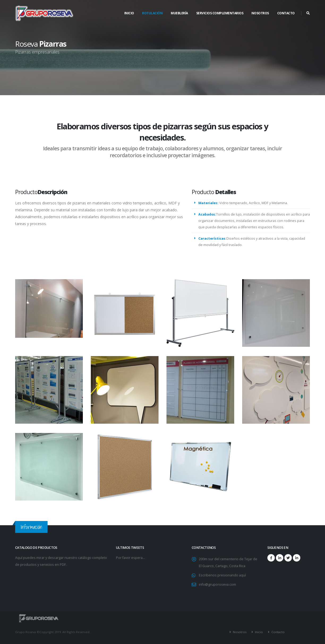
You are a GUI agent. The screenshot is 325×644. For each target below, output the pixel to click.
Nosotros (239, 632)
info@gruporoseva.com (217, 584)
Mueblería (179, 13)
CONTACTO (286, 13)
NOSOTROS (260, 13)
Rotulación (152, 13)
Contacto (278, 632)
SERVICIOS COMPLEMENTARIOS (220, 13)
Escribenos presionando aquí (222, 575)
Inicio (129, 13)
